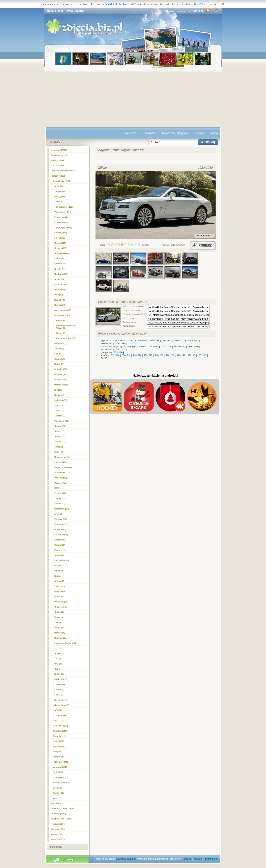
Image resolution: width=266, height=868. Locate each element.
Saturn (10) (60, 545)
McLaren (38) (61, 400)
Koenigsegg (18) (62, 457)
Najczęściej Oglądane (175, 133)
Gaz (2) (58, 669)
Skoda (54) (60, 359)
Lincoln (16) (60, 462)
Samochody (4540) (62, 181)
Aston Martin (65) (63, 310)
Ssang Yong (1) (62, 705)
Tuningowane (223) (64, 207)
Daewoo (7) (60, 566)
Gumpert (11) (61, 524)
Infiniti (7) (59, 571)
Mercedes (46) (61, 385)
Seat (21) (59, 447)
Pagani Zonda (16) (63, 467)
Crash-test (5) (61, 607)
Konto (214, 133)
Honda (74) (60, 305)
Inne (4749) (56, 803)
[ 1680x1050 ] (179, 347)
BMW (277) (60, 197)
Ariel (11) (59, 514)
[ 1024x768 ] (154, 341)
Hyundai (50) (61, 374)
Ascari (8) (59, 555)
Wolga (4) (59, 628)
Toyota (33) (60, 416)
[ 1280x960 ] (166, 341)
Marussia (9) (60, 550)
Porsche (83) (61, 284)
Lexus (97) (59, 259)
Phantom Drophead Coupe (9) (66, 327)
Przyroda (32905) (59, 150)
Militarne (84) (59, 746)
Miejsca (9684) (58, 160)
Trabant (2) (60, 684)
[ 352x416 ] (115, 355)
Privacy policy (211, 859)
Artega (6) (59, 581)
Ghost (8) (61, 333)
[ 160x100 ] (159, 355)
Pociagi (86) (58, 741)
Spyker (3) (59, 653)
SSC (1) (58, 710)
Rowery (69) (58, 757)
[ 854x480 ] (118, 352)
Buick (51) (59, 364)
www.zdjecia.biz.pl (126, 859)
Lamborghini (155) (63, 228)
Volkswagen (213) (63, 212)
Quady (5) (57, 788)
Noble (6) (59, 597)
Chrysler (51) (61, 369)
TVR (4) (58, 622)
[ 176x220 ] (148, 355)
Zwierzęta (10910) (59, 155)
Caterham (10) (61, 535)
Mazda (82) (60, 290)
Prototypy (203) (62, 217)
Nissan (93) (60, 269)
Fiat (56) (58, 354)
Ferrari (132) (60, 238)
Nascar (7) (59, 576)
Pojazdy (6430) (58, 176)
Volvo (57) (59, 349)
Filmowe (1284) (58, 824)
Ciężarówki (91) (60, 736)
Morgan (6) (60, 591)
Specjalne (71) (59, 752)
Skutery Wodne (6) (62, 783)
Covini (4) (59, 612)
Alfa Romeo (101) (63, 253)
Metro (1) (57, 798)
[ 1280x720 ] (129, 347)
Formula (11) (61, 519)
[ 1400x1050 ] (193, 341)
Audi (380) (59, 186)
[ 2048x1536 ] (120, 344)
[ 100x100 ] (202, 355)
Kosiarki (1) (58, 793)
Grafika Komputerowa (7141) (65, 171)
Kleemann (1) (61, 700)
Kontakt (198, 859)
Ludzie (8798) (57, 166)
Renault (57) (60, 343)
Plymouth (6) (61, 602)
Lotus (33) (59, 411)
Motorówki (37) (60, 767)
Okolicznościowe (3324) (62, 808)
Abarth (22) (60, 436)
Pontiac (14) (60, 493)
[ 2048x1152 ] (120, 349)
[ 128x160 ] (170, 355)
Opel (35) (59, 405)
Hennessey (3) (61, 633)
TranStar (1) (60, 715)
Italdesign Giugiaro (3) (65, 643)
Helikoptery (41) (60, 762)
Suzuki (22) (60, 442)
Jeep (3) (58, 648)
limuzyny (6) (60, 586)
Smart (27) (59, 431)
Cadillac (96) (60, 264)
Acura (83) (59, 279)
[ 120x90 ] (191, 355)
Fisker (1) (59, 695)
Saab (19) (59, 452)
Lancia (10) (60, 540)
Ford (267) (59, 202)
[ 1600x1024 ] (166, 347)
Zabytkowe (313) (62, 191)
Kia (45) (58, 390)
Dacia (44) (59, 395)
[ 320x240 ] (126, 355)
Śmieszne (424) (58, 839)
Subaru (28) (60, 426)
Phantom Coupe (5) (66, 338)
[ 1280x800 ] (141, 347)
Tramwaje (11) (59, 777)
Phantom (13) (63, 321)
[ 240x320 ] (137, 355)
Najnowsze (149, 133)
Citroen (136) (61, 233)
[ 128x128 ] (181, 355)
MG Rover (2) (61, 679)
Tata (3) (58, 659)
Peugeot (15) (61, 483)
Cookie (188, 859)
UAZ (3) (58, 664)
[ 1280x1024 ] (179, 341)
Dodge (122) (60, 243)
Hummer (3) (60, 638)
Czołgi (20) (58, 772)
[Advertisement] (133, 100)
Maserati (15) (61, 478)
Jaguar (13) (60, 498)
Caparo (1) (59, 690)
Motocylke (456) (60, 726)
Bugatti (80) (60, 300)
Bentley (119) (61, 248)
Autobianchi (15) (62, 473)
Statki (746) (58, 721)
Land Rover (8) (62, 560)
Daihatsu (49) (61, 380)
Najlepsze (130, 133)
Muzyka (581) (57, 834)
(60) (62, 315)
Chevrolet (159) (62, 222)
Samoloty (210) (60, 731)
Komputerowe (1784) (61, 819)
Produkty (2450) (58, 814)
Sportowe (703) (58, 829)
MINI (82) (59, 295)
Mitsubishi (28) (62, 421)
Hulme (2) (59, 674)
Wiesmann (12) (62, 509)
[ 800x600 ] (143, 341)
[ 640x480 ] (121, 341)
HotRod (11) (60, 529)
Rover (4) (59, 617)
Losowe (200, 133)
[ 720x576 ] (131, 341)
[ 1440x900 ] (153, 347)
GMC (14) (59, 488)
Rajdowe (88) (61, 274)
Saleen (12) (60, 504)
